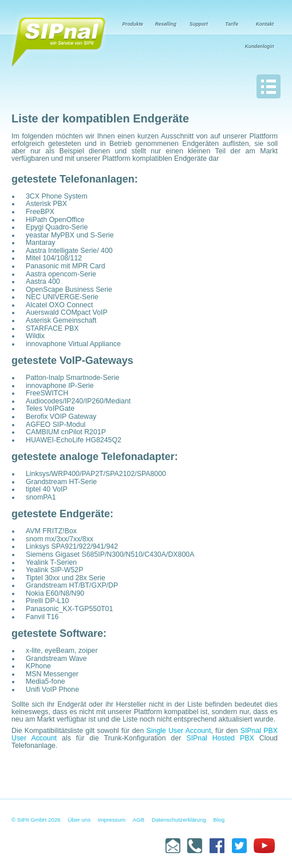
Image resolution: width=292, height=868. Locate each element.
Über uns (80, 820)
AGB (139, 820)
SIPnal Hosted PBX (220, 738)
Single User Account (179, 731)
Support (199, 24)
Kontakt (265, 24)
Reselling (166, 24)
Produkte (133, 24)
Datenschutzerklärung (179, 820)
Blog (219, 820)
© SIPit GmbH (29, 820)
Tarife (232, 24)
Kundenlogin (260, 46)
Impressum (112, 820)
